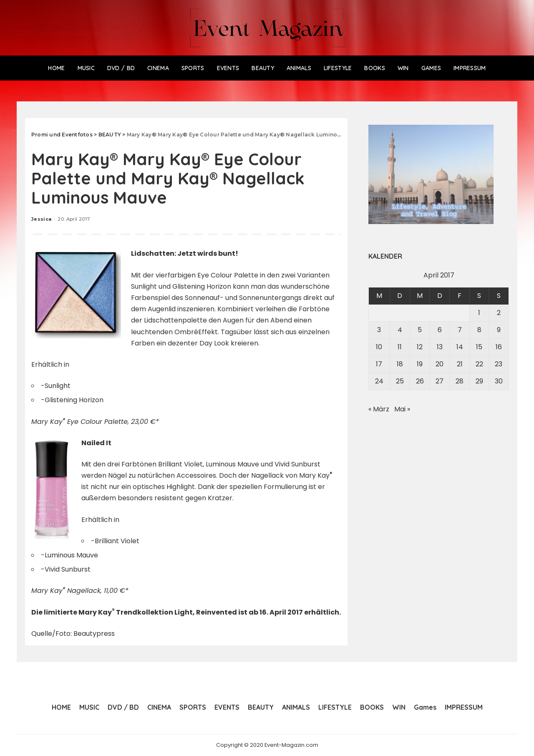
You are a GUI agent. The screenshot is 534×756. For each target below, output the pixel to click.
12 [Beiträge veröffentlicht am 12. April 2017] (420, 347)
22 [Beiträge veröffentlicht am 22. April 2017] (479, 364)
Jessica (41, 219)
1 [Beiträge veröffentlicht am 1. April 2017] (479, 313)
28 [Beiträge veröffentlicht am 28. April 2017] (460, 381)
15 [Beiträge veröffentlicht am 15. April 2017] (479, 347)
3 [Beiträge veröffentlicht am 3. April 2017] (379, 330)
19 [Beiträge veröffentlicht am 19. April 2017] (420, 364)
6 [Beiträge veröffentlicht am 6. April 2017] (440, 330)
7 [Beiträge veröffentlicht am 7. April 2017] (460, 330)
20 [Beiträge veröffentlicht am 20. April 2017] (440, 364)
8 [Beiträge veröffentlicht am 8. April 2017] (479, 330)
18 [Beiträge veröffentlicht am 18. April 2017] (400, 364)
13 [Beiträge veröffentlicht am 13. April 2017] (440, 347)
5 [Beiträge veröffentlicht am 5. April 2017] (420, 330)
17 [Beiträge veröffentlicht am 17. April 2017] (379, 364)
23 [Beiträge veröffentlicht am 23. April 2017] (499, 364)
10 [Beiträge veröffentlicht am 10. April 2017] (379, 347)
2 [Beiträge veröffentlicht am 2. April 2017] (499, 313)
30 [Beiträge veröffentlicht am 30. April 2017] (499, 381)
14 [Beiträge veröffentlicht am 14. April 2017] (460, 347)
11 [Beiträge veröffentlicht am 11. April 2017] (400, 347)
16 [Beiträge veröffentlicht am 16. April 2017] (499, 347)
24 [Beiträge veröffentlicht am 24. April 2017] (379, 381)
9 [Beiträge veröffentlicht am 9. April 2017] (499, 330)
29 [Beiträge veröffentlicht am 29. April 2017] (479, 381)
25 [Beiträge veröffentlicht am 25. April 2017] (400, 381)
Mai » (402, 409)
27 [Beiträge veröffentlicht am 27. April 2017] (440, 381)
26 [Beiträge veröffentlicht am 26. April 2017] (420, 381)
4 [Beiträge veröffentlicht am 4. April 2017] (400, 330)
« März (379, 409)
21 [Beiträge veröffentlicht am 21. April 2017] (460, 364)
